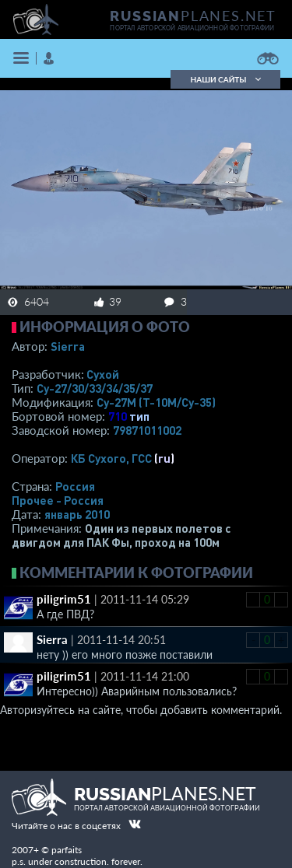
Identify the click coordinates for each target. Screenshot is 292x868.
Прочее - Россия (58, 500)
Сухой (103, 374)
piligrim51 (64, 599)
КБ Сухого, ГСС (111, 458)
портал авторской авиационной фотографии (192, 28)
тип (139, 416)
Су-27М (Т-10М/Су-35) (156, 402)
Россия (75, 486)
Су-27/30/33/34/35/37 (95, 388)
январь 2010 (77, 514)
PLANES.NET (193, 16)
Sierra (68, 346)
